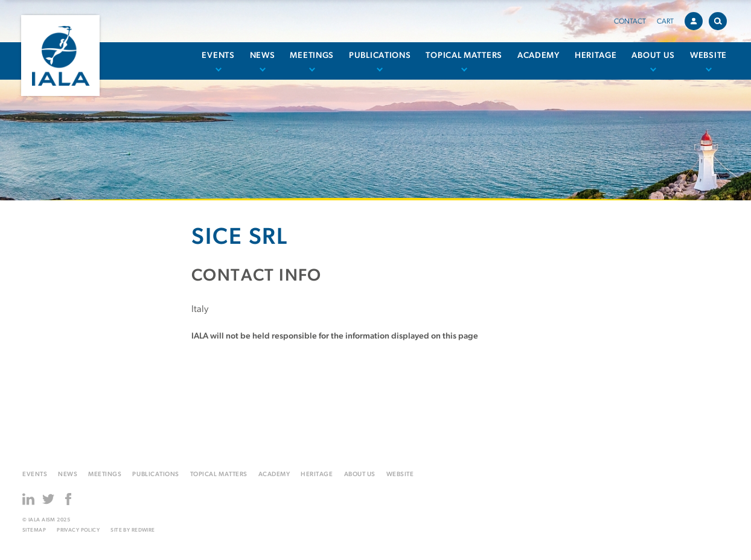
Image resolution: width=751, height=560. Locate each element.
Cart (665, 22)
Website (708, 56)
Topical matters (464, 56)
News (263, 56)
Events (218, 56)
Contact (630, 22)
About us (653, 56)
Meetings (312, 56)
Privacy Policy (78, 530)
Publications (380, 56)
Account (697, 19)
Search (721, 19)
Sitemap (34, 530)
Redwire (143, 530)
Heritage (596, 56)
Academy (538, 56)
